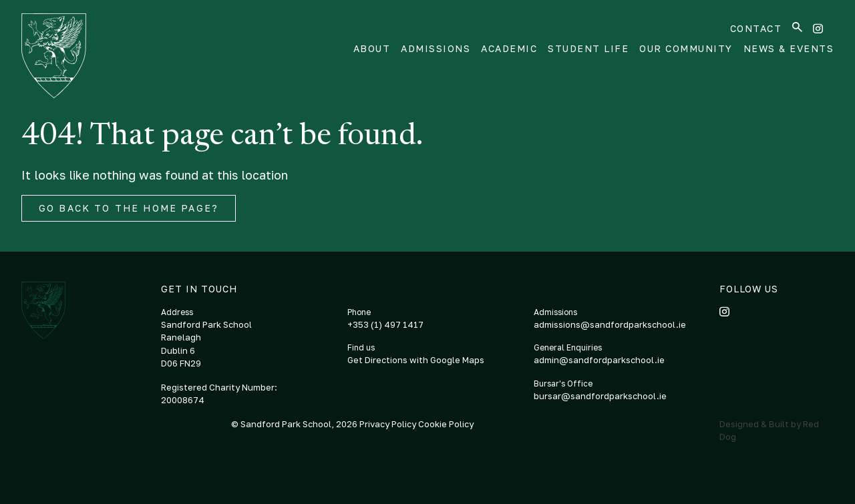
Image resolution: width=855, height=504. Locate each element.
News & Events (789, 48)
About (372, 48)
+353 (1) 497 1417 (385, 324)
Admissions (436, 48)
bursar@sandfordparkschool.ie (600, 396)
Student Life (588, 48)
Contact (756, 28)
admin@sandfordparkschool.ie (599, 360)
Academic (509, 48)
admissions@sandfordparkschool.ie (610, 324)
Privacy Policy (389, 424)
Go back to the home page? (129, 208)
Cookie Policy (446, 424)
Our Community (686, 48)
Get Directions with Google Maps (416, 360)
